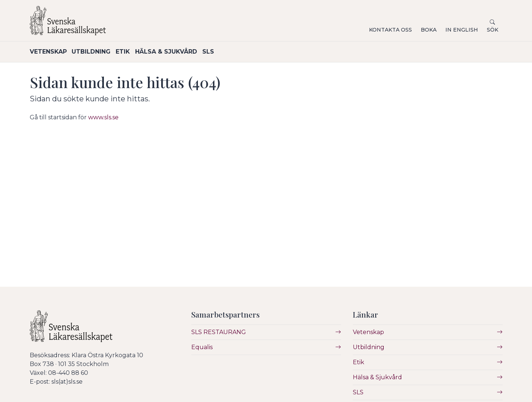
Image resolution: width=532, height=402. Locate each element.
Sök (493, 30)
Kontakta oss (390, 30)
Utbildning (98, 52)
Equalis (202, 347)
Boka (429, 30)
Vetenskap (48, 52)
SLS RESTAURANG (219, 332)
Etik (136, 52)
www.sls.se (103, 117)
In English (462, 30)
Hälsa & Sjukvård (186, 52)
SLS (235, 52)
